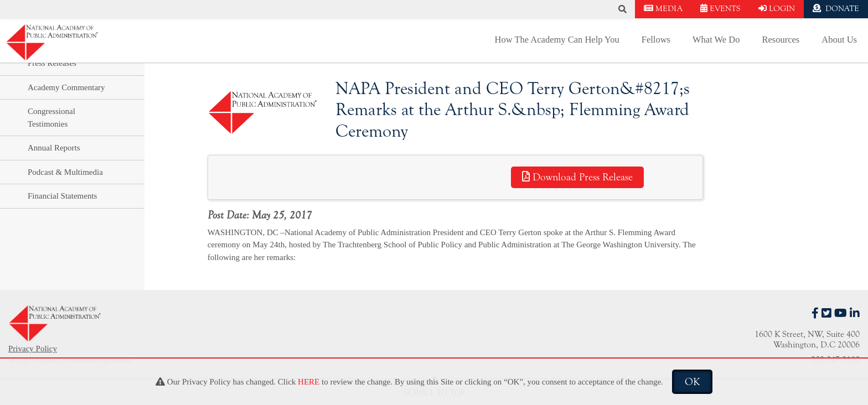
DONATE (836, 9)
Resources (781, 40)
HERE (309, 382)
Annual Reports (54, 148)
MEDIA (663, 9)
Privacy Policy (33, 349)
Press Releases (52, 63)
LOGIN (777, 9)
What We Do (716, 40)
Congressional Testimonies (51, 118)
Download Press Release (577, 177)
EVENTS (720, 9)
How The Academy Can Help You (557, 40)
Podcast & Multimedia (65, 172)
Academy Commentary (66, 87)
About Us (839, 40)
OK (692, 382)
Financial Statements (62, 196)
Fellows (656, 40)
